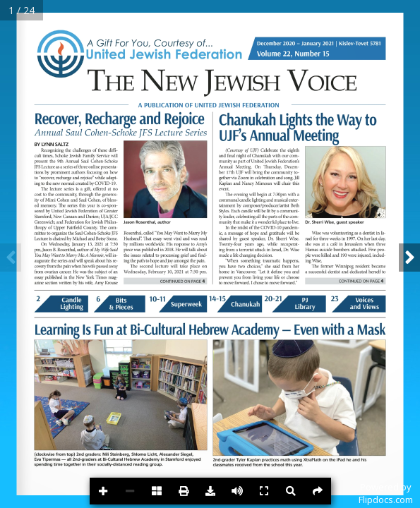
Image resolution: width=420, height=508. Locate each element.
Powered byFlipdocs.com (386, 493)
